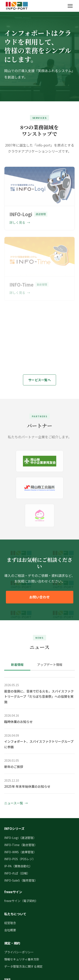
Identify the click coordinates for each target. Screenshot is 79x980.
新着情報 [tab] (17, 665)
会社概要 (10, 930)
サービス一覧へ (39, 380)
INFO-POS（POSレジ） (20, 859)
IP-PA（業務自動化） (18, 866)
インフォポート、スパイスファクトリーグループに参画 (39, 745)
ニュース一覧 (14, 804)
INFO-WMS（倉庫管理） (20, 852)
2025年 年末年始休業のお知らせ (27, 787)
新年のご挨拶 (14, 767)
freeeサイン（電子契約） (21, 901)
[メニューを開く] (70, 6)
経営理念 (10, 923)
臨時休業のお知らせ (18, 722)
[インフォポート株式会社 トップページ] (17, 6)
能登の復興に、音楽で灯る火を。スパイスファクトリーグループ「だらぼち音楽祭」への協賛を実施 (39, 697)
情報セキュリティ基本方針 (22, 959)
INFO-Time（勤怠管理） (21, 845)
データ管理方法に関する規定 (23, 966)
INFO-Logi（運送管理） (20, 838)
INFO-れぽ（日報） (17, 873)
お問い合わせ (40, 597)
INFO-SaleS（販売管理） (21, 880)
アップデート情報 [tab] (50, 665)
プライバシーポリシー (19, 952)
